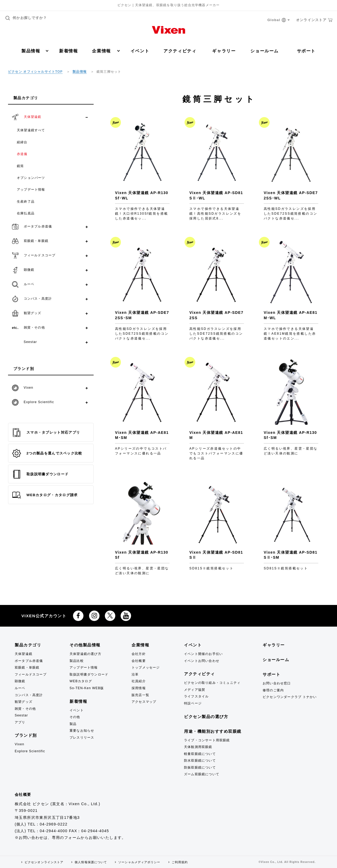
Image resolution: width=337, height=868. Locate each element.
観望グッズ (24, 702)
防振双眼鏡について (200, 767)
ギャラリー (224, 51)
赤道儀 (22, 154)
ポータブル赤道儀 (29, 661)
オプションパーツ (31, 178)
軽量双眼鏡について (200, 754)
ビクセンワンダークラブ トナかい (290, 697)
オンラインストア (314, 20)
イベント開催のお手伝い (203, 654)
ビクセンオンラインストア (44, 862)
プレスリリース (82, 738)
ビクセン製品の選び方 (206, 717)
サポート (306, 51)
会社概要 (139, 661)
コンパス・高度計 (29, 695)
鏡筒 (20, 166)
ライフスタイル (196, 696)
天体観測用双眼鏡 (198, 747)
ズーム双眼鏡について (202, 774)
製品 (73, 724)
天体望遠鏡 (24, 654)
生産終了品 (26, 202)
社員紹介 (139, 681)
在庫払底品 (26, 213)
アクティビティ (180, 51)
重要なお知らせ (82, 731)
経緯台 (22, 142)
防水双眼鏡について (200, 761)
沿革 (135, 674)
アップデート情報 (31, 190)
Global (279, 20)
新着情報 (68, 51)
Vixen (20, 744)
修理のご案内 (273, 690)
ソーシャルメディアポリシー (139, 862)
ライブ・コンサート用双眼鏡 (207, 740)
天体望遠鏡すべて (31, 130)
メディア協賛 (195, 690)
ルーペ (20, 688)
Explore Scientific (30, 751)
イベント (140, 51)
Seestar (21, 715)
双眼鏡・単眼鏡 (27, 668)
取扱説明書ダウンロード (40, 474)
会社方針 (139, 654)
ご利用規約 (180, 862)
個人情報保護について (91, 862)
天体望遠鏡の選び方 (85, 654)
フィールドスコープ (31, 674)
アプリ (20, 722)
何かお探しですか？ (26, 18)
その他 (75, 717)
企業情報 (106, 51)
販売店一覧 (140, 695)
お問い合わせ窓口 (277, 683)
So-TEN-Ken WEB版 (87, 688)
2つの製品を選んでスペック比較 (47, 453)
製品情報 (35, 51)
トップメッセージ (146, 668)
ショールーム (265, 51)
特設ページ (193, 703)
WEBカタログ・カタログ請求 (45, 495)
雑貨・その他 (25, 709)
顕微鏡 (20, 681)
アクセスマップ (144, 702)
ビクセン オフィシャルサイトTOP (35, 72)
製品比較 (77, 661)
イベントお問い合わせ (202, 661)
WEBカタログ (81, 681)
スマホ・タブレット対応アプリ (46, 433)
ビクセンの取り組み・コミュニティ (212, 683)
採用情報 (139, 688)
